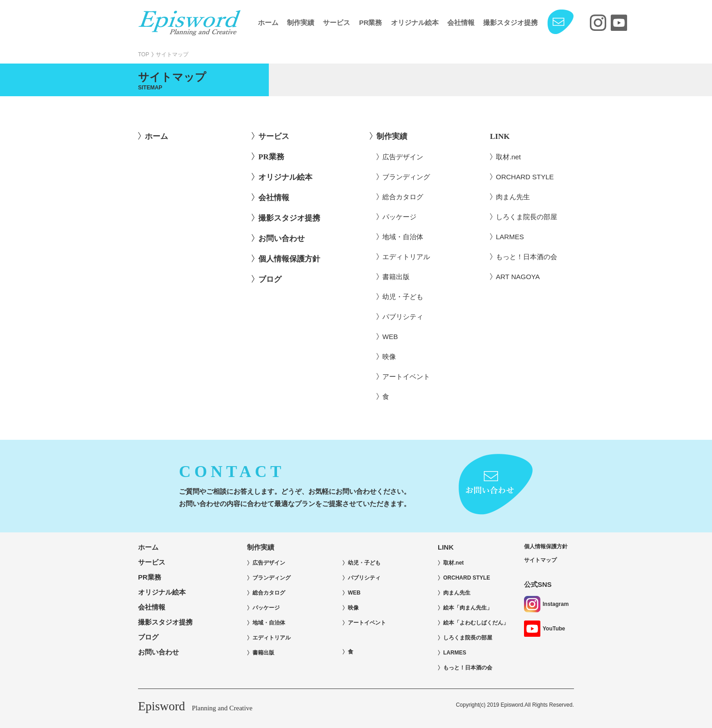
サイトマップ (540, 560)
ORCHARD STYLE (525, 177)
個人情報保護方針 (289, 259)
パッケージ (399, 217)
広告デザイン (403, 157)
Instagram (546, 604)
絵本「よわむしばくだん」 (476, 623)
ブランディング (406, 177)
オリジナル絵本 (415, 22)
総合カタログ (403, 197)
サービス (336, 22)
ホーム (268, 22)
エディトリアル (406, 257)
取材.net (508, 157)
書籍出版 (396, 277)
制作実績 (301, 22)
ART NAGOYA (518, 277)
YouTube (545, 629)
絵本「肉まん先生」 (468, 608)
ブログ (270, 279)
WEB (390, 337)
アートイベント (406, 376)
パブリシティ (403, 317)
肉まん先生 (513, 197)
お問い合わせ (282, 239)
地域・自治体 (403, 237)
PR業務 (371, 22)
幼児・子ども (403, 297)
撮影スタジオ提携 (510, 22)
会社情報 (461, 22)
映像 (389, 357)
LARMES (510, 237)
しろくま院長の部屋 (527, 217)
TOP (143, 54)
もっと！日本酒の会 (527, 257)
